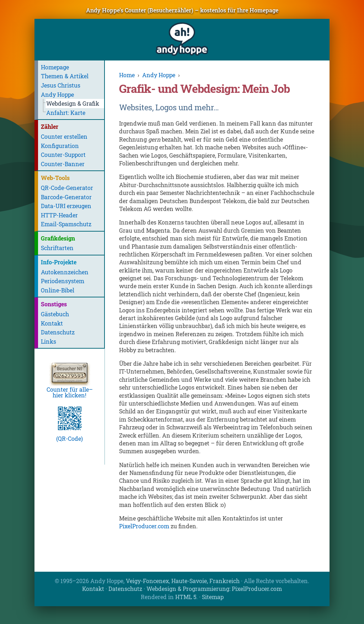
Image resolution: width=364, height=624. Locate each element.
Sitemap (213, 597)
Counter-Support (63, 155)
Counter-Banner (63, 164)
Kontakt (52, 323)
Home (127, 75)
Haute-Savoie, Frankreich (205, 581)
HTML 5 (186, 597)
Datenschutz (58, 332)
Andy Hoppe (57, 94)
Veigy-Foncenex (147, 581)
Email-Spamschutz (66, 224)
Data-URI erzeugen (66, 206)
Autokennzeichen (65, 272)
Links (49, 341)
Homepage (55, 67)
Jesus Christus (61, 85)
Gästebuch (55, 314)
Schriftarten (57, 248)
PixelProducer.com (144, 526)
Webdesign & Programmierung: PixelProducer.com (214, 589)
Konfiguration (60, 146)
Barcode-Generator (66, 197)
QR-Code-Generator (67, 188)
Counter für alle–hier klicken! (70, 389)
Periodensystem (63, 281)
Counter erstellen (64, 136)
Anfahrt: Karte (66, 113)
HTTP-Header (59, 215)
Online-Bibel (58, 290)
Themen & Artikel (65, 76)
